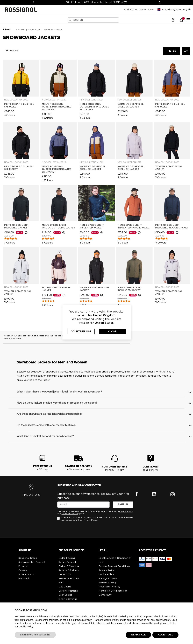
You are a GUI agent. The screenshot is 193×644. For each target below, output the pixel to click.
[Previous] (33, 2)
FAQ (61, 583)
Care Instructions (68, 591)
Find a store (131, 10)
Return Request (67, 562)
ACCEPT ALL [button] (165, 635)
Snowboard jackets (53, 30)
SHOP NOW (120, 2)
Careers (23, 570)
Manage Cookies (108, 579)
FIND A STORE (31, 495)
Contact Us (65, 575)
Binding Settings (68, 599)
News (151, 10)
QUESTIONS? (151, 467)
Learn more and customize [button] (35, 635)
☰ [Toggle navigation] (188, 20)
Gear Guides (65, 595)
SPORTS (21, 30)
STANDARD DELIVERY (79, 466)
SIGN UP (123, 505)
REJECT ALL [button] (138, 635)
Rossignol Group (28, 558)
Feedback (24, 579)
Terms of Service (70, 514)
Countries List (81, 332)
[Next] (160, 2)
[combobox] (93, 20)
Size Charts (65, 587)
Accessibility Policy (109, 587)
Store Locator (26, 575)
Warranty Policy (108, 583)
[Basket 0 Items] (183, 20)
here (17, 623)
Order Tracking (67, 558)
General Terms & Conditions (114, 566)
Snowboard (34, 30)
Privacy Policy (126, 511)
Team (143, 10)
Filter (172, 51)
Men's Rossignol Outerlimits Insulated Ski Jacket (57, 107)
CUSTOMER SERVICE (115, 467)
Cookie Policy (106, 575)
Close (112, 332)
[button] (173, 20)
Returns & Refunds (69, 570)
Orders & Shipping (69, 566)
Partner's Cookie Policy (106, 620)
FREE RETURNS (42, 466)
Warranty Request (69, 579)
